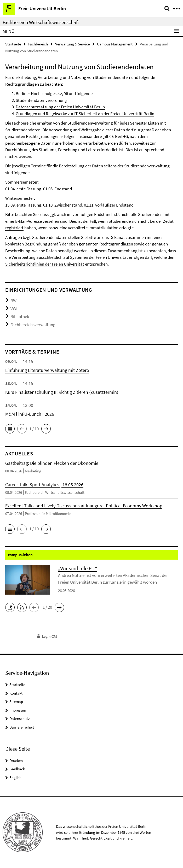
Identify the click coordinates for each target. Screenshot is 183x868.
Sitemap (16, 702)
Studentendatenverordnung (41, 100)
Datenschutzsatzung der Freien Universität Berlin (60, 107)
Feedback (17, 769)
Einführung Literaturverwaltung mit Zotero (47, 370)
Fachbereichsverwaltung (33, 325)
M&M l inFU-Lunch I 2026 (30, 414)
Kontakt (16, 693)
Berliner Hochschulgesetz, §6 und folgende (54, 93)
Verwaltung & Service (72, 44)
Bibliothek (20, 316)
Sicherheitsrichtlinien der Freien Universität (45, 264)
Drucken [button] (16, 761)
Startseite (13, 44)
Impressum (18, 710)
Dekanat (117, 237)
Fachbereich (38, 44)
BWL (15, 301)
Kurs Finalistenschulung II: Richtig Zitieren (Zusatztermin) (62, 392)
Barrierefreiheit (22, 727)
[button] (10, 429)
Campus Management (115, 44)
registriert (14, 228)
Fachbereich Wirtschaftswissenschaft (41, 22)
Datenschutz (19, 719)
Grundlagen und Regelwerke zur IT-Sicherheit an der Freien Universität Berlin (85, 114)
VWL (14, 309)
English (15, 778)
